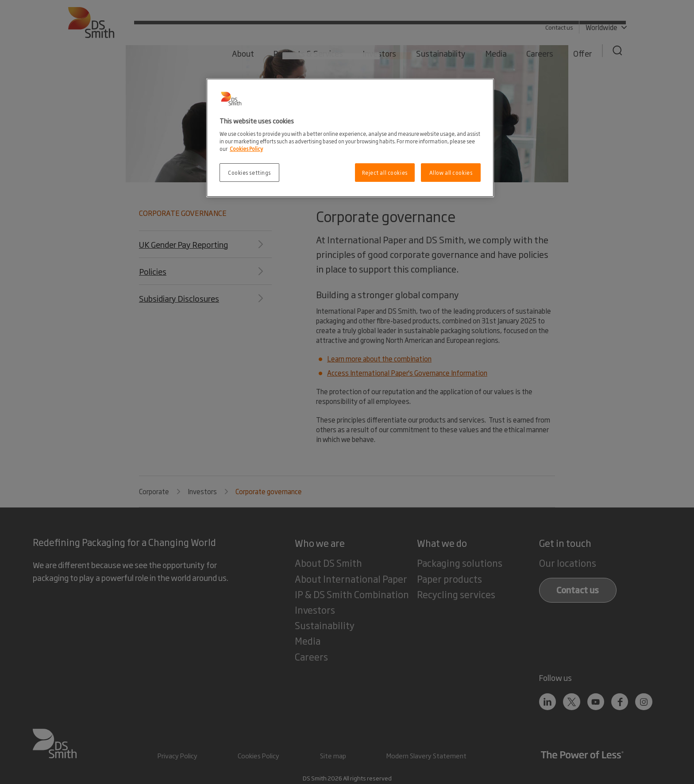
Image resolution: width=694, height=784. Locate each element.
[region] (350, 138)
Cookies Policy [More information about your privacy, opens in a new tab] (246, 148)
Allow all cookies (451, 172)
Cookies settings (249, 172)
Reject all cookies (385, 172)
